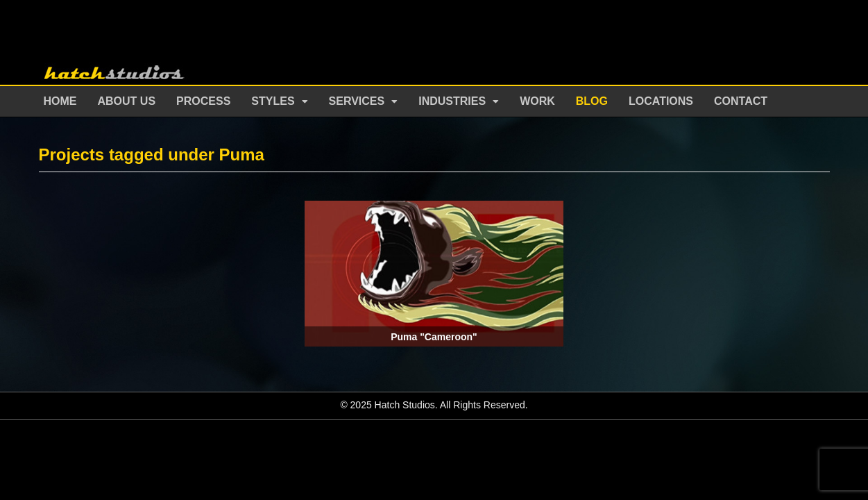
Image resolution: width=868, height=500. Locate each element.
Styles (273, 101)
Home (60, 101)
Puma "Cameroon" (434, 337)
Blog (592, 101)
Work (537, 101)
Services (357, 101)
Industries (452, 101)
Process (203, 101)
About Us (127, 101)
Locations (661, 101)
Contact (741, 101)
